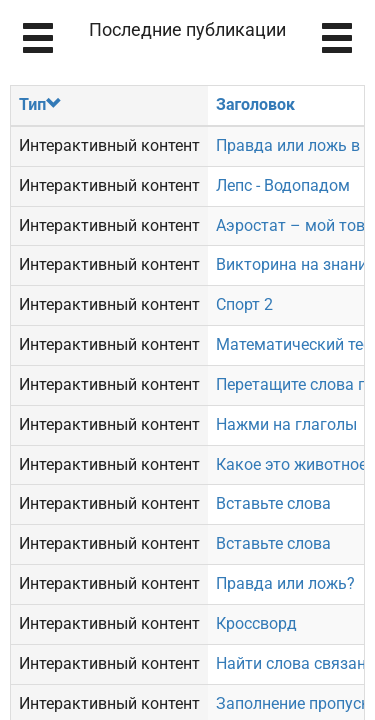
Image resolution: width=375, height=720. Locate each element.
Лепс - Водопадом (283, 185)
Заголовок (255, 104)
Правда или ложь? (285, 583)
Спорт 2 (244, 304)
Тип (40, 104)
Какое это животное (291, 464)
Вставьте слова (273, 503)
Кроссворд (256, 623)
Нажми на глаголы (286, 424)
